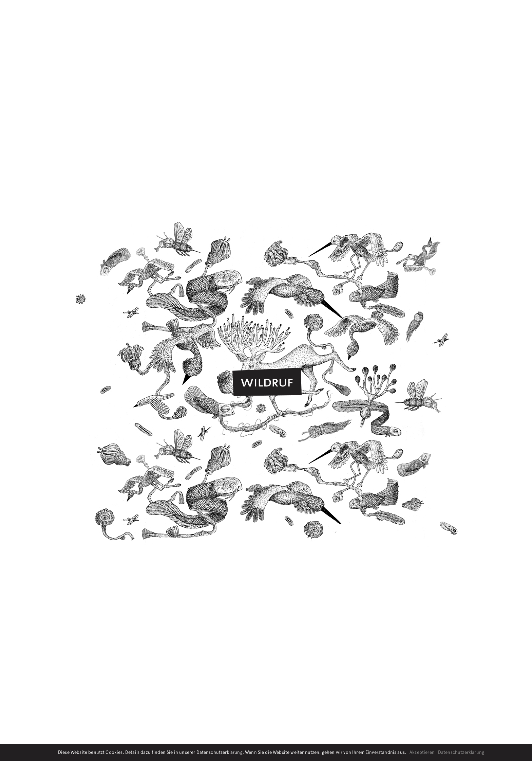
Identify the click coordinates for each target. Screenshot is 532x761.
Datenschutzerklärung (461, 753)
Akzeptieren (422, 753)
